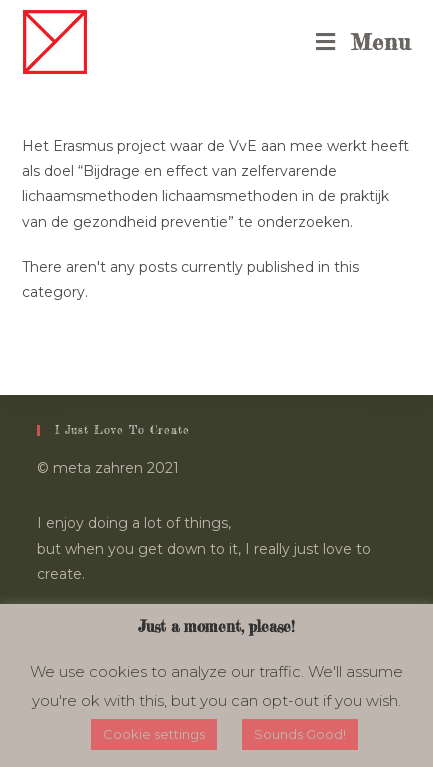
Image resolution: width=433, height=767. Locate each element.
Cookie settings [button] (154, 734)
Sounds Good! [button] (300, 734)
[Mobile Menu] (363, 42)
